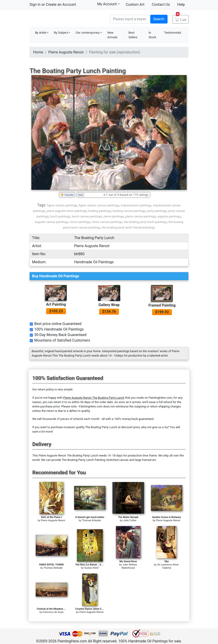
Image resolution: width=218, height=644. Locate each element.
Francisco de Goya (53, 612)
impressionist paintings (136, 205)
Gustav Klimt (91, 568)
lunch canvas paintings (87, 216)
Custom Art (135, 4)
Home (38, 52)
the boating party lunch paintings (145, 222)
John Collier (130, 520)
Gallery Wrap (109, 305)
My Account (108, 4)
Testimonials (173, 33)
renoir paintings (80, 222)
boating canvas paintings (129, 211)
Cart (181, 18)
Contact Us (161, 4)
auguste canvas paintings (52, 222)
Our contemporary (88, 33)
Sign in (35, 4)
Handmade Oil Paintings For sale (64, 19)
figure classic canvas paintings (99, 205)
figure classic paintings (62, 205)
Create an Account (61, 4)
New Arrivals (112, 35)
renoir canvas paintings (107, 222)
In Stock (152, 35)
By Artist (41, 33)
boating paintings (100, 211)
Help (181, 4)
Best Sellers (133, 35)
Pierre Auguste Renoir (66, 52)
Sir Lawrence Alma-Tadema (168, 566)
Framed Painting (162, 305)
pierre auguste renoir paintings (67, 211)
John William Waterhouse (129, 566)
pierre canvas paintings (141, 216)
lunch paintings (60, 216)
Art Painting (56, 304)
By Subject (61, 33)
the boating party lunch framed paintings (129, 227)
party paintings (157, 211)
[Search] (130, 19)
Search (159, 19)
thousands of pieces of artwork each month (71, 419)
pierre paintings (114, 216)
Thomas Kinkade (91, 520)
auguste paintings (169, 216)
